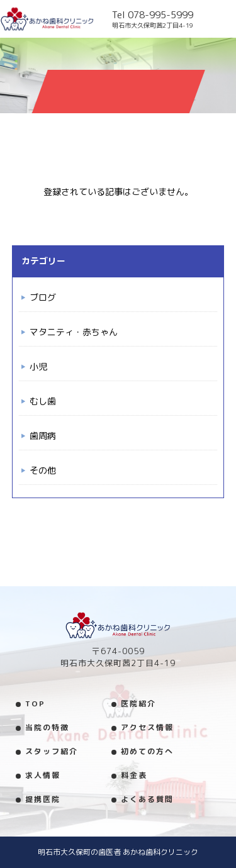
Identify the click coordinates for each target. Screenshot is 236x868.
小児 (38, 366)
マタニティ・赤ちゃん (74, 332)
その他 (43, 470)
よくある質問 (147, 799)
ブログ (43, 297)
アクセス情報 (147, 727)
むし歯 (43, 401)
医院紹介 (138, 704)
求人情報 (43, 775)
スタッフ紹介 (52, 751)
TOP (35, 704)
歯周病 (43, 436)
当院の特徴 (47, 727)
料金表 (134, 775)
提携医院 (43, 799)
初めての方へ (147, 751)
